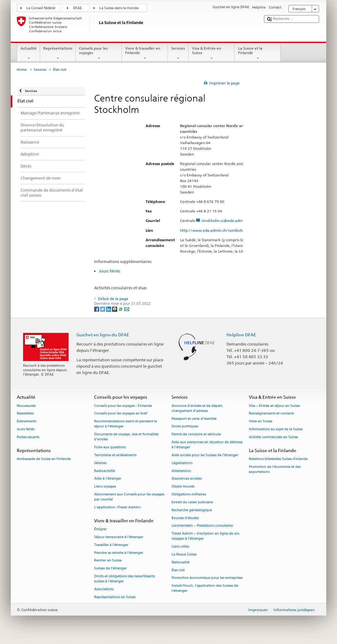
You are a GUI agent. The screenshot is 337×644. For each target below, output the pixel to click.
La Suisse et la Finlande (258, 53)
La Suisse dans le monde (119, 8)
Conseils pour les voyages (99, 53)
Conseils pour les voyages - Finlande (123, 406)
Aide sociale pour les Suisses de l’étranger (205, 455)
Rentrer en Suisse (108, 561)
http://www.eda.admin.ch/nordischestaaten (222, 230)
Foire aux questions (110, 448)
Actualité (28, 53)
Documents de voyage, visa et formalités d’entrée (126, 437)
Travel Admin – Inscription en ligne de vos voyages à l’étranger (205, 536)
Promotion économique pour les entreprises (207, 578)
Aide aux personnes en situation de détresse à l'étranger (207, 445)
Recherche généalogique (192, 510)
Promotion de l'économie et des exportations (275, 469)
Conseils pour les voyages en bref (121, 414)
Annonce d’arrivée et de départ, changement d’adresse (197, 408)
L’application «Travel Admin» (118, 507)
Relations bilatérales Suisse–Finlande (278, 459)
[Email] (127, 309)
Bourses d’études (185, 518)
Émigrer (100, 529)
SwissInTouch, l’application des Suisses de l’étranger (205, 589)
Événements (26, 422)
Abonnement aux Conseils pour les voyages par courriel (129, 497)
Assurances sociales (187, 479)
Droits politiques (185, 427)
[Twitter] (103, 309)
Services (178, 53)
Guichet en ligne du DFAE (103, 335)
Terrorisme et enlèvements (115, 455)
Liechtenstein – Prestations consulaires (202, 526)
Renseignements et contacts (271, 414)
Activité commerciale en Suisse (273, 437)
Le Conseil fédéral (41, 8)
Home (22, 70)
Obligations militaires (189, 494)
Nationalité (181, 562)
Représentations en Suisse (115, 597)
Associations (104, 589)
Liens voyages (105, 487)
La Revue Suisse (184, 554)
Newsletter (25, 414)
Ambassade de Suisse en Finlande (44, 459)
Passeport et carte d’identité (194, 419)
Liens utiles (180, 547)
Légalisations (182, 463)
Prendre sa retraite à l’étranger (119, 553)
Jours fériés (109, 271)
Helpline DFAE (241, 335)
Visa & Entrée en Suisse (212, 53)
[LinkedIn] (109, 309)
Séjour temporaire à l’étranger (119, 537)
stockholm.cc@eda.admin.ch (226, 221)
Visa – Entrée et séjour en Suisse (274, 406)
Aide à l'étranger (108, 479)
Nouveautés (26, 406)
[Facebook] (97, 309)
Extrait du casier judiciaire (192, 502)
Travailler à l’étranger (111, 545)
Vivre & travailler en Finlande (145, 53)
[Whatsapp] (121, 309)
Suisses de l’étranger (110, 569)
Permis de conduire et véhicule (196, 435)
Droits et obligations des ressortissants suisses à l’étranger (124, 579)
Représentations (58, 53)
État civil (178, 570)
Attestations (181, 471)
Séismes (100, 463)
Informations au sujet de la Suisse (276, 429)
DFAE (77, 8)
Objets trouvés (183, 487)
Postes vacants (28, 437)
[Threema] (115, 309)
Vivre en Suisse (261, 422)
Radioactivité (105, 471)
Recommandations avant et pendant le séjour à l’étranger (126, 424)
